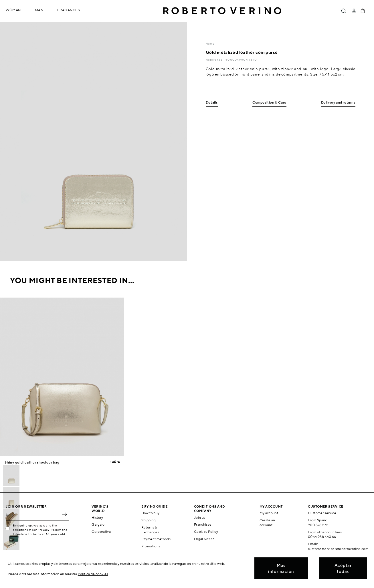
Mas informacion (281, 568)
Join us (200, 517)
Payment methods (156, 539)
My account (269, 513)
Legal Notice (204, 539)
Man (39, 10)
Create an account (267, 522)
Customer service (322, 513)
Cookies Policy (206, 531)
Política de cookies (93, 574)
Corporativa (101, 531)
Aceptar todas (343, 568)
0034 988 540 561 (323, 537)
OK (64, 514)
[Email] (33, 514)
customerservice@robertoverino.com (338, 549)
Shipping (149, 520)
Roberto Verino (222, 11)
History (97, 517)
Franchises (203, 524)
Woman (13, 10)
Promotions (151, 546)
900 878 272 (318, 525)
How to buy (151, 513)
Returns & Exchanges (150, 530)
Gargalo (98, 524)
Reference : (216, 60)
